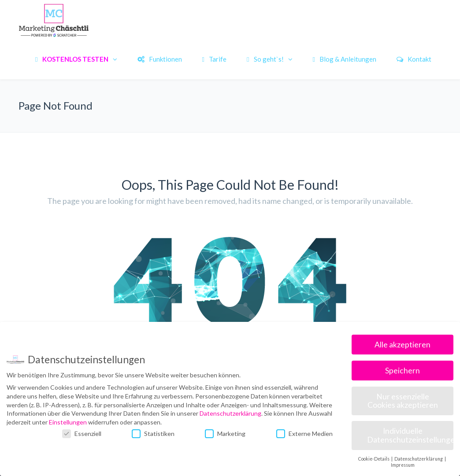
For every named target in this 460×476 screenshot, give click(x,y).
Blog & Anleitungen (345, 59)
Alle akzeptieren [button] (402, 345)
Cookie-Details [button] (374, 459)
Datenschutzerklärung (230, 413)
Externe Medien (304, 434)
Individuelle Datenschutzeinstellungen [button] (410, 435)
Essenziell (82, 434)
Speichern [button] (402, 371)
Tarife (214, 59)
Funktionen (160, 59)
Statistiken (153, 434)
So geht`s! (265, 59)
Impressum (403, 465)
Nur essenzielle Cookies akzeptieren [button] (403, 401)
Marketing (225, 434)
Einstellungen (68, 422)
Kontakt (414, 59)
